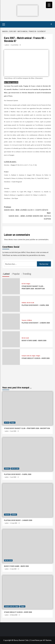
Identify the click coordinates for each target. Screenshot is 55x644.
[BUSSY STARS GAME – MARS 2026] (11, 339)
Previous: (27, 209)
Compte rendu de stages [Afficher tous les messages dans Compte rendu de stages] (29, 356)
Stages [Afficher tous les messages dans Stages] (28, 284)
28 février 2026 (14, 615)
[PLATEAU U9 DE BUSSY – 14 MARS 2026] (11, 321)
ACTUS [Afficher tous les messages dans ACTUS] (24, 284)
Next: (27, 216)
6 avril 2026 (13, 477)
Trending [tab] (27, 274)
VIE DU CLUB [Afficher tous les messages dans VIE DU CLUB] (30, 303)
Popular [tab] (16, 274)
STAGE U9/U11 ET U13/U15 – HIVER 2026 (36, 358)
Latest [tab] (6, 274)
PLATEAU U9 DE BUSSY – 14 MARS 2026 (36, 323)
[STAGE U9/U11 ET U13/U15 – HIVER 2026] (11, 357)
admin (7, 45)
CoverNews (35, 640)
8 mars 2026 (13, 569)
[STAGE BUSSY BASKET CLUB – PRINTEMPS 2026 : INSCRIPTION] (11, 286)
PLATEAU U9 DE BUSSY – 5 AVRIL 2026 (35, 305)
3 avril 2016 (14, 45)
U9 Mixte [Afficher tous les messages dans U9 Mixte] (24, 303)
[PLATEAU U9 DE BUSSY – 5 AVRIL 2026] (11, 304)
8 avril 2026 (13, 431)
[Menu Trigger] (49, 5)
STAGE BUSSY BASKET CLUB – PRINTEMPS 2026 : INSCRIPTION (33, 287)
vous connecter (19, 239)
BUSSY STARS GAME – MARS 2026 (34, 340)
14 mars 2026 (14, 523)
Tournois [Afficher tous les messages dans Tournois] (24, 320)
